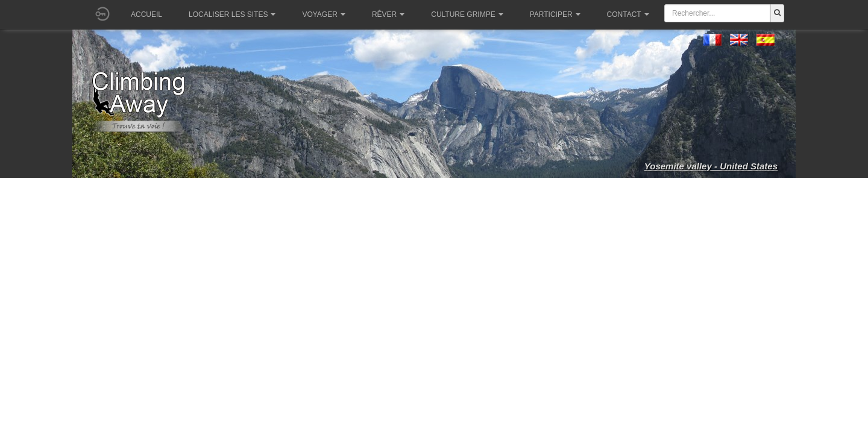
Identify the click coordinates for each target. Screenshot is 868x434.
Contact (628, 14)
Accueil (146, 14)
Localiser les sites (232, 14)
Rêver (388, 14)
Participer (555, 14)
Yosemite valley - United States (711, 166)
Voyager (323, 14)
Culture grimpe (467, 14)
